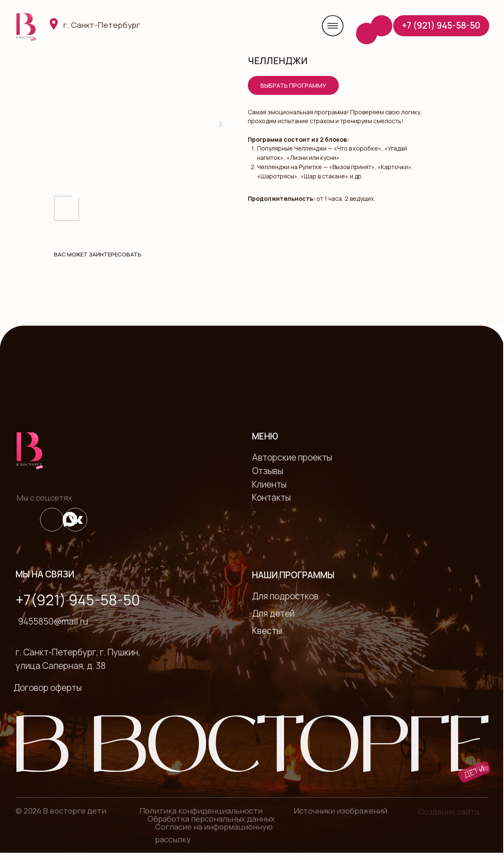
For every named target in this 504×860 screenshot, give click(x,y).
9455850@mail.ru (53, 621)
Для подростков (285, 596)
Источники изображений (340, 811)
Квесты (267, 631)
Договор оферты (48, 687)
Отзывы (268, 471)
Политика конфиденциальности (201, 811)
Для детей (273, 613)
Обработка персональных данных (211, 819)
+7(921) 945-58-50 (78, 600)
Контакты (271, 497)
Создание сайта (449, 811)
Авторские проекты (292, 457)
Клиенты (269, 484)
